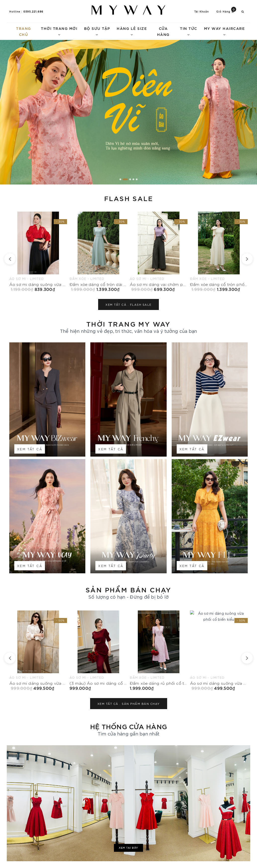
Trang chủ (24, 31)
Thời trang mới (59, 31)
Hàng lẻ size (132, 31)
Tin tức (189, 31)
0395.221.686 (33, 11)
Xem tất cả (30, 449)
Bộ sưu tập (97, 31)
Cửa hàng (163, 31)
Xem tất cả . (128, 304)
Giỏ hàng (226, 11)
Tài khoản (202, 11)
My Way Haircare (224, 31)
